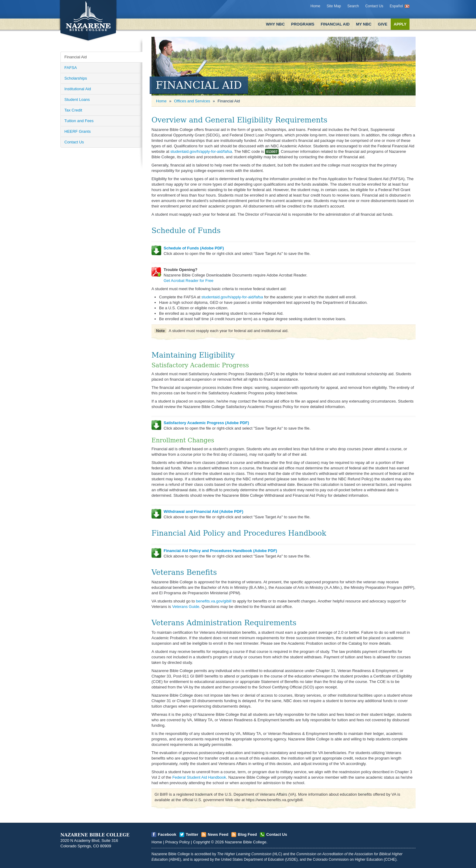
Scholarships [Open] (76, 78)
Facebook (167, 834)
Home (315, 6)
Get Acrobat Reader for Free (189, 281)
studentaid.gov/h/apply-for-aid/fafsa (201, 151)
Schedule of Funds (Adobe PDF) (194, 248)
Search (353, 6)
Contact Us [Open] (74, 142)
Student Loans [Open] (77, 99)
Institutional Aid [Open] (78, 89)
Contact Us (374, 6)
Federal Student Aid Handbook (199, 777)
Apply (400, 24)
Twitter (192, 834)
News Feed (218, 834)
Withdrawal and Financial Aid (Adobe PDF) (203, 511)
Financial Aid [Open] (76, 57)
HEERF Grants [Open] (78, 131)
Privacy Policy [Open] (177, 842)
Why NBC (275, 24)
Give (383, 24)
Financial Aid (335, 24)
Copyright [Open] (202, 842)
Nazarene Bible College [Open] (246, 842)
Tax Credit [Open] (73, 110)
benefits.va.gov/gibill (214, 601)
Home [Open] (161, 101)
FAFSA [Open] (71, 68)
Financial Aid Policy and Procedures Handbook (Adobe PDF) (220, 551)
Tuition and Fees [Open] (79, 121)
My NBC (364, 24)
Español (396, 6)
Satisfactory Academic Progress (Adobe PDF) (206, 423)
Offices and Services (192, 101)
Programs (303, 24)
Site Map (334, 6)
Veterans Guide (186, 607)
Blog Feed (247, 834)
